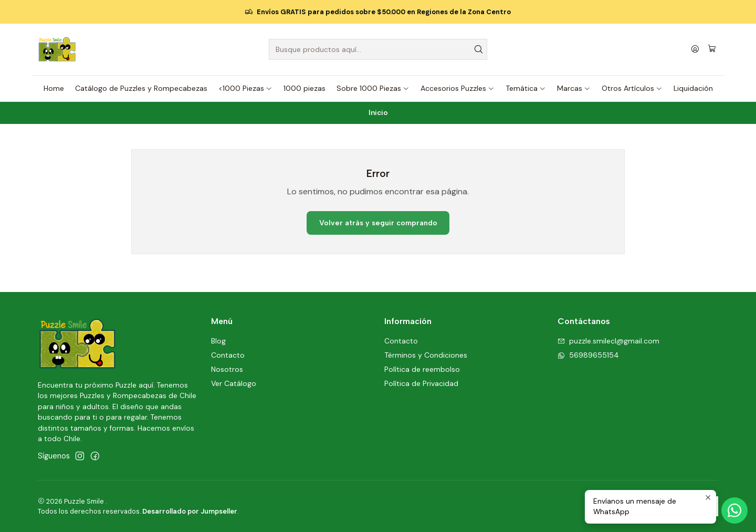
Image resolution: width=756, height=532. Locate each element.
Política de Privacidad (421, 383)
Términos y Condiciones (426, 355)
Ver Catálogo (234, 383)
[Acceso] (695, 50)
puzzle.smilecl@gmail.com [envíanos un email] (608, 341)
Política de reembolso (422, 369)
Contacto (228, 355)
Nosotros (227, 369)
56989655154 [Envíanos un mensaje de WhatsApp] (588, 355)
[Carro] (712, 49)
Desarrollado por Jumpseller (190, 511)
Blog (218, 341)
